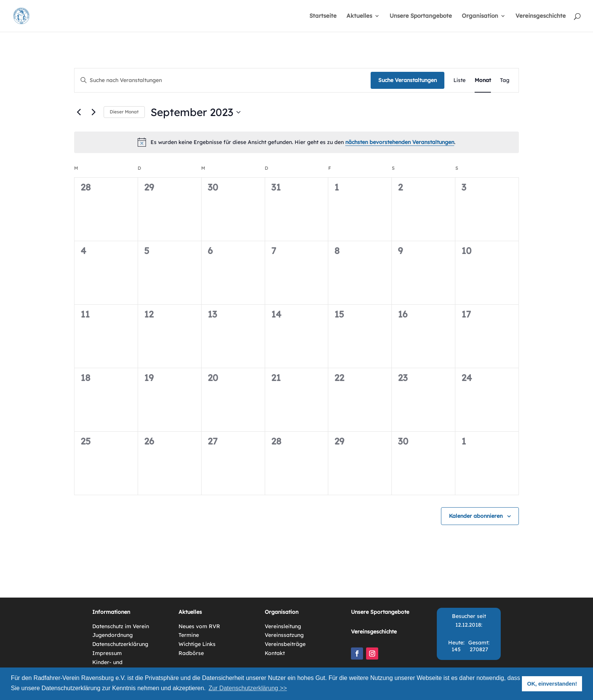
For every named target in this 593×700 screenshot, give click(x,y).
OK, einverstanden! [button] (552, 684)
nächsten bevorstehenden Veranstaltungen (400, 142)
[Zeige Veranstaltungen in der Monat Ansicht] (483, 80)
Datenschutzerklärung (120, 644)
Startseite (323, 16)
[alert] (296, 142)
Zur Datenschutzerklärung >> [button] (248, 688)
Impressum (107, 653)
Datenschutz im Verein (121, 626)
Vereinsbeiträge (285, 644)
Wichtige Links (197, 644)
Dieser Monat (124, 112)
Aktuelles (359, 16)
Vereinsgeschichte (541, 16)
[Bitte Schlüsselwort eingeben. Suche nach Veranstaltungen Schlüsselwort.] (223, 80)
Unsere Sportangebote (421, 16)
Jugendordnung (113, 635)
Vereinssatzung (284, 635)
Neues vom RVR (199, 626)
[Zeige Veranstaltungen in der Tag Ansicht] (505, 80)
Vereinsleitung (283, 626)
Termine (189, 635)
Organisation (480, 16)
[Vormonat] (79, 112)
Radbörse (191, 653)
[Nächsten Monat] (93, 112)
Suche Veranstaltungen (407, 80)
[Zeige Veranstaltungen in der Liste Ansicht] (459, 80)
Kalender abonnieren (476, 516)
